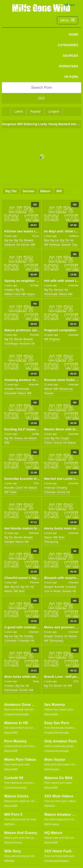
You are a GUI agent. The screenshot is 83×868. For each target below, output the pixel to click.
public (13, 492)
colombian (11, 641)
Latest (19, 111)
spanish (66, 245)
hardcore (10, 245)
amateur (9, 290)
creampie (50, 492)
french (48, 443)
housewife (10, 393)
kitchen (25, 245)
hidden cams (12, 294)
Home (73, 34)
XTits (36, 483)
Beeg (36, 681)
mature (45, 191)
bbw (47, 240)
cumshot (71, 587)
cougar (65, 438)
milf (59, 191)
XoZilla (35, 434)
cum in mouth (52, 591)
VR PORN (71, 77)
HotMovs (74, 236)
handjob (9, 542)
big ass (9, 240)
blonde (18, 339)
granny (18, 438)
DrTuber (35, 285)
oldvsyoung (66, 389)
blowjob (29, 240)
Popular (35, 111)
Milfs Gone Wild (42, 8)
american (50, 488)
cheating (62, 488)
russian (49, 393)
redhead (55, 245)
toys (75, 245)
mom (62, 537)
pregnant (55, 339)
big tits (11, 191)
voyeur (31, 294)
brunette (9, 488)
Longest (54, 111)
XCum (36, 236)
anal (47, 438)
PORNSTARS (69, 66)
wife (7, 443)
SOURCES (70, 56)
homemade (51, 294)
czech (19, 488)
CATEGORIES (68, 45)
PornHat (35, 335)
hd (18, 245)
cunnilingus (11, 344)
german (28, 191)
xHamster (73, 285)
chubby (29, 636)
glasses (67, 591)
